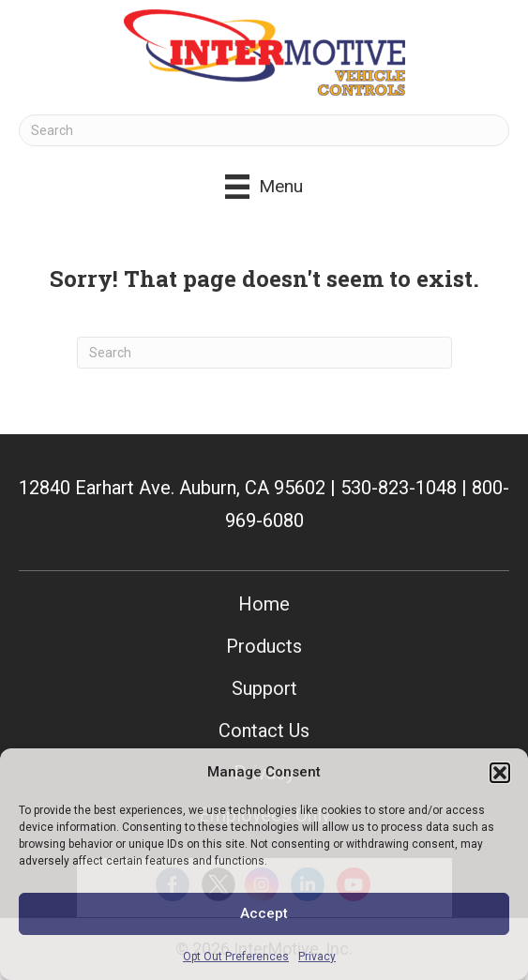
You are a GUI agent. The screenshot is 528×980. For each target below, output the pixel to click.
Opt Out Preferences (236, 957)
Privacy (317, 957)
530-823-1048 (399, 488)
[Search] (264, 130)
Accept (264, 913)
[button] (500, 773)
